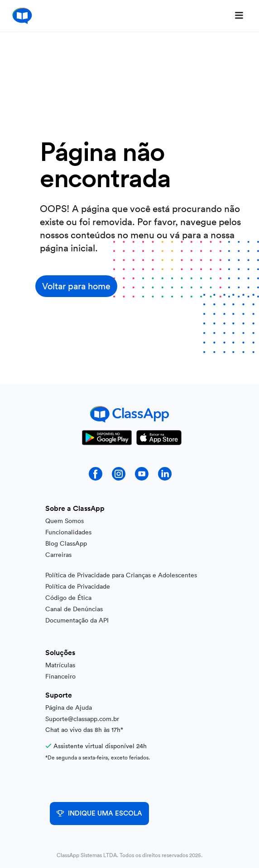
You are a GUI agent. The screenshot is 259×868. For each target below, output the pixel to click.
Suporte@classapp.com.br (82, 719)
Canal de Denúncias (74, 609)
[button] (239, 16)
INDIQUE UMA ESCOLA (99, 814)
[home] (20, 16)
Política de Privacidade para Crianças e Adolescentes (121, 575)
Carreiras (58, 555)
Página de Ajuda (69, 708)
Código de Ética (68, 598)
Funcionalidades (68, 532)
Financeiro (60, 676)
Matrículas (60, 665)
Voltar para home (76, 286)
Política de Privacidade (78, 586)
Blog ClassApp (66, 543)
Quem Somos (65, 521)
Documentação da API (77, 620)
